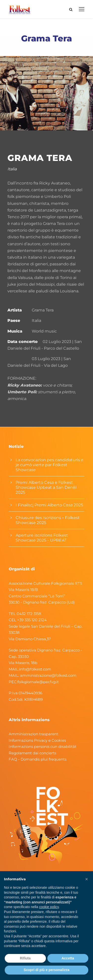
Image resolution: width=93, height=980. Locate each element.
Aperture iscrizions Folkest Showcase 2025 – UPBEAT (42, 538)
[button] (87, 879)
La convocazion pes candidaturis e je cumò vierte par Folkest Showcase (49, 465)
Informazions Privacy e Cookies (37, 740)
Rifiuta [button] (25, 958)
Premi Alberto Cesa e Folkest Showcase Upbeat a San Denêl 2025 (46, 487)
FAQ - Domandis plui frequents (38, 759)
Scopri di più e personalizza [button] (46, 970)
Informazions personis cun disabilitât (43, 747)
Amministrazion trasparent (33, 734)
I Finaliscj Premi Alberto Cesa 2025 (49, 505)
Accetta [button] (68, 958)
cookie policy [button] (49, 907)
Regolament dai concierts (32, 753)
